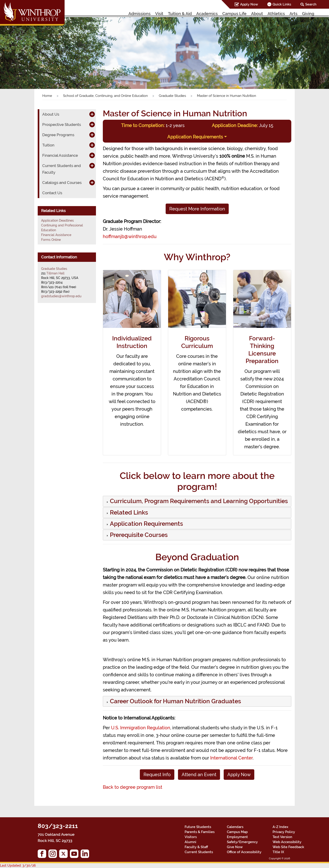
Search (311, 4)
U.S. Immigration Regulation (141, 728)
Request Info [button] (157, 775)
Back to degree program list (133, 787)
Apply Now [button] (239, 775)
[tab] (197, 501)
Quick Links (282, 4)
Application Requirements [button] (195, 137)
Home (47, 96)
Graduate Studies (172, 96)
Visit (159, 14)
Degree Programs (58, 135)
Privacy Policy (284, 832)
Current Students (199, 852)
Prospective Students (62, 125)
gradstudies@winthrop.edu (61, 296)
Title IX (278, 852)
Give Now (235, 847)
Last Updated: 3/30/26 (18, 865)
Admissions (139, 14)
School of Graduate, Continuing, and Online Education (105, 96)
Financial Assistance (60, 155)
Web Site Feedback (288, 847)
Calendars (235, 827)
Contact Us (52, 193)
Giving (308, 14)
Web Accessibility (287, 842)
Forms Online (51, 240)
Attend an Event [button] (199, 775)
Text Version (282, 837)
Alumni (190, 842)
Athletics (276, 14)
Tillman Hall (55, 273)
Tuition (48, 145)
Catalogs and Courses (62, 183)
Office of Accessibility (244, 852)
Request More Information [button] (197, 209)
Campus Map (237, 832)
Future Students (198, 827)
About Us (51, 114)
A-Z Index (280, 827)
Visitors (191, 837)
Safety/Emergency (242, 842)
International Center (231, 758)
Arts (293, 14)
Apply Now (249, 4)
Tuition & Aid (180, 14)
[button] (25, 49)
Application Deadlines (57, 220)
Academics (207, 14)
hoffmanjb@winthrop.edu (130, 236)
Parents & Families (200, 832)
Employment (237, 837)
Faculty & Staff (196, 847)
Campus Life (234, 14)
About (257, 14)
